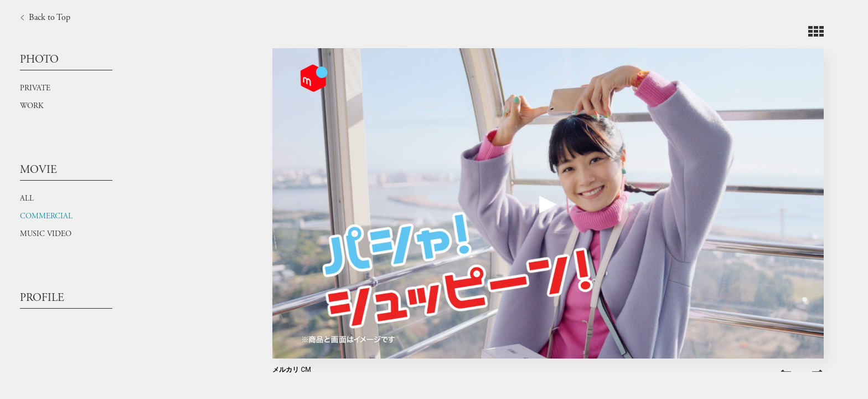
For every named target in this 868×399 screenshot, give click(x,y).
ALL (27, 198)
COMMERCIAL (46, 216)
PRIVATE (35, 88)
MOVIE (38, 170)
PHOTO (39, 60)
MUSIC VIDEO (46, 234)
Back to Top (43, 18)
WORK (32, 106)
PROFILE (42, 298)
